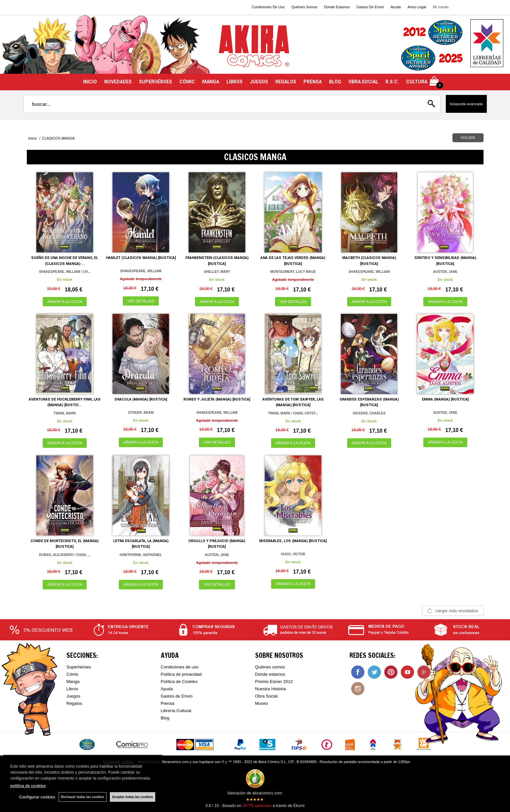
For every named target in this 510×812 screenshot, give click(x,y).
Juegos (73, 696)
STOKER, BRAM (141, 413)
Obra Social (266, 696)
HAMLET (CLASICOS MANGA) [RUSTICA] (141, 258)
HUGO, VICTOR (293, 554)
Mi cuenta (441, 7)
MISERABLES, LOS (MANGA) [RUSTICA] (293, 541)
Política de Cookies (179, 682)
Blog (165, 718)
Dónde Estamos (337, 7)
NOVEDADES (118, 82)
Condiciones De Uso (268, 7)
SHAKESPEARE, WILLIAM (141, 271)
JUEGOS (259, 82)
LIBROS (234, 82)
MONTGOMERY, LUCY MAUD (293, 272)
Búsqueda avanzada (466, 104)
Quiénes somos (270, 667)
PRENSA (313, 82)
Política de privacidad (181, 674)
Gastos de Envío (177, 696)
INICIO (90, 82)
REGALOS (286, 82)
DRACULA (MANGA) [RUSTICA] (141, 399)
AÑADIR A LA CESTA (65, 302)
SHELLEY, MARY (217, 272)
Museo (262, 703)
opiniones (257, 806)
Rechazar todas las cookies (83, 797)
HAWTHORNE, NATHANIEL (141, 555)
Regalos (74, 703)
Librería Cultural (176, 711)
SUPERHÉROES (156, 82)
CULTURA (417, 82)
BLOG (335, 82)
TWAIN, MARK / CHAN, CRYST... (293, 413)
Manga (73, 682)
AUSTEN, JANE (445, 272)
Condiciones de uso (180, 667)
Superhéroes (79, 667)
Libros (72, 689)
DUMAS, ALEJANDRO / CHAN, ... (65, 555)
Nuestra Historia (271, 689)
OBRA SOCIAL (363, 82)
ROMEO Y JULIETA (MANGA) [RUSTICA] (217, 399)
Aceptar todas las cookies (133, 797)
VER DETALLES (141, 301)
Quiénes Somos (304, 7)
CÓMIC (187, 82)
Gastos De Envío (370, 7)
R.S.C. (392, 82)
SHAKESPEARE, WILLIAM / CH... (65, 272)
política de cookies (28, 786)
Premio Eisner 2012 (274, 682)
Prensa (168, 703)
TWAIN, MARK (65, 413)
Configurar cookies (37, 797)
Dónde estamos (270, 674)
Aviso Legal (417, 7)
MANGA (211, 82)
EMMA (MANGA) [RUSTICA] (445, 399)
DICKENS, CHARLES (369, 413)
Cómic (73, 674)
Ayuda (396, 7)
